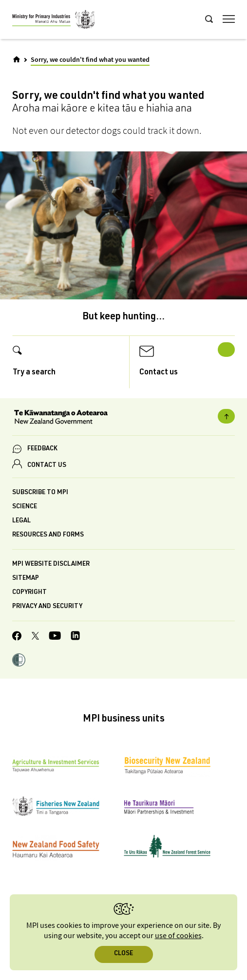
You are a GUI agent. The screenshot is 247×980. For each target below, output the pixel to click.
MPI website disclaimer (51, 564)
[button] (19, 661)
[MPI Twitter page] (35, 637)
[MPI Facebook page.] (17, 637)
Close (123, 954)
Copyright (29, 593)
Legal (21, 521)
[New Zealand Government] (123, 418)
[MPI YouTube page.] (55, 637)
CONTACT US (47, 466)
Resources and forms (48, 535)
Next (226, 350)
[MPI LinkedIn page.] (75, 637)
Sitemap (26, 579)
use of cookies (178, 936)
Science (25, 507)
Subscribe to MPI (40, 493)
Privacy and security (47, 607)
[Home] (17, 59)
